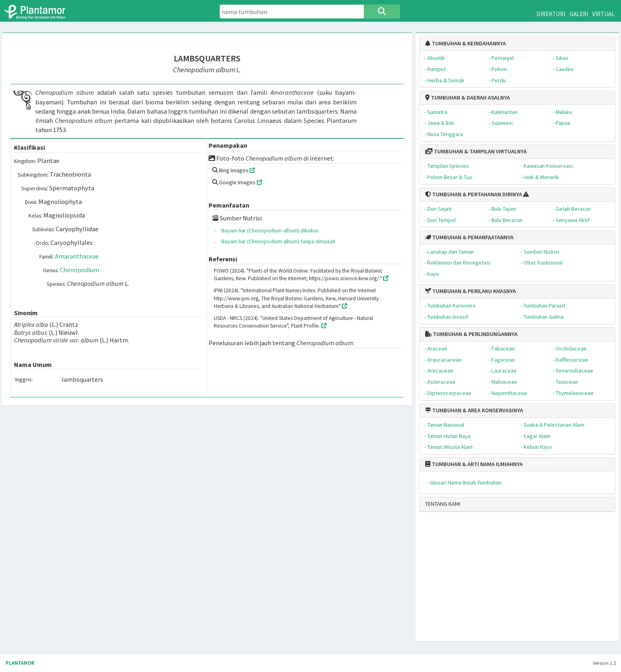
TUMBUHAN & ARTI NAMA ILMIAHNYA (474, 464)
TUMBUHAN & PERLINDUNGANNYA (471, 334)
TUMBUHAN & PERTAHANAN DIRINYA (474, 194)
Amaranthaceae (77, 256)
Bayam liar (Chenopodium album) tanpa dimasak (278, 241)
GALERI (579, 14)
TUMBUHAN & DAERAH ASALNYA (468, 98)
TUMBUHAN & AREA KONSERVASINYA (474, 410)
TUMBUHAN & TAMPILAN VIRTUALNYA (476, 151)
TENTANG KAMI (443, 504)
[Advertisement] (510, 580)
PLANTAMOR (20, 663)
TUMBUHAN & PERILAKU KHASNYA (471, 291)
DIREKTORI (551, 14)
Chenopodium (79, 270)
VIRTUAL (603, 14)
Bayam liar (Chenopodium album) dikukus (270, 230)
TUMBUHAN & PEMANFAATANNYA (469, 237)
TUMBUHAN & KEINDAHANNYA (466, 43)
